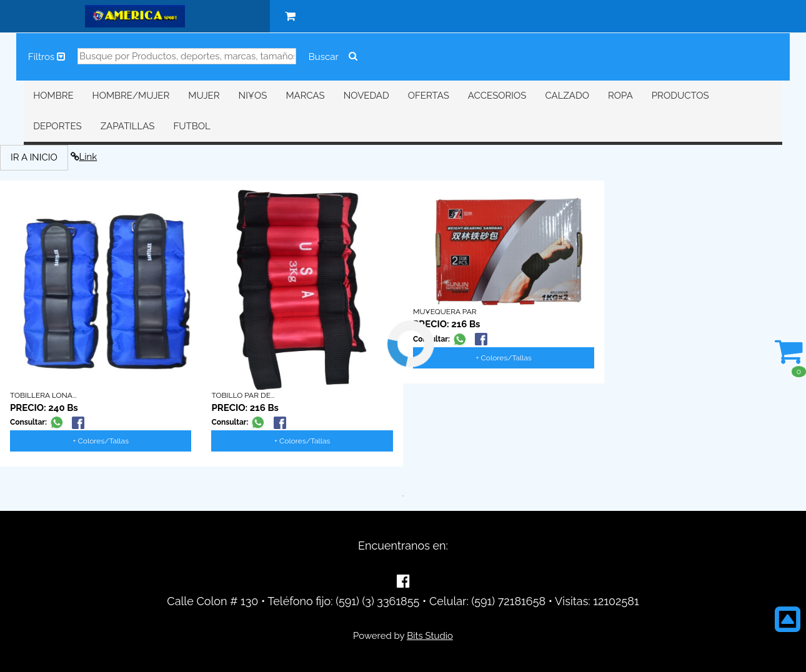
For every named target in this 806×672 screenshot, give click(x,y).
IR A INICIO (34, 157)
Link (84, 157)
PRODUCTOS (680, 96)
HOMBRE (53, 96)
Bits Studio (430, 636)
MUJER (204, 96)
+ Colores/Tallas (101, 441)
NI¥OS (253, 96)
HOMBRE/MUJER (131, 96)
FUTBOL (192, 126)
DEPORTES (57, 126)
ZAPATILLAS (128, 126)
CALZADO (567, 96)
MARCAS (305, 96)
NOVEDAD (366, 96)
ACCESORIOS (497, 96)
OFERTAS (429, 96)
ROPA (620, 96)
